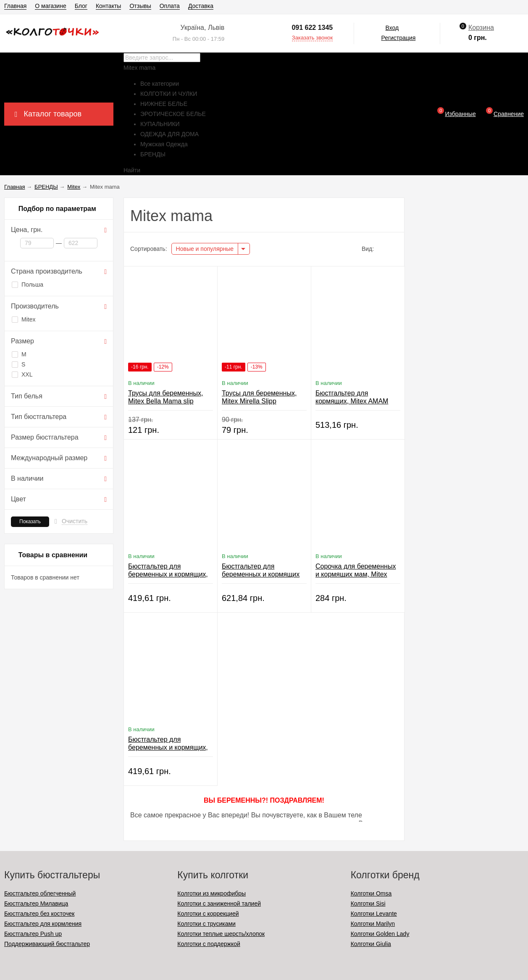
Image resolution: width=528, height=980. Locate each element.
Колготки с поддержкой (209, 944)
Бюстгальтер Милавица (36, 904)
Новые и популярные (205, 249)
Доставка (201, 6)
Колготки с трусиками (206, 924)
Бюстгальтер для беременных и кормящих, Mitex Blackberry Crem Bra (168, 574)
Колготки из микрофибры (211, 893)
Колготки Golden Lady (380, 934)
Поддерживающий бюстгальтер (47, 944)
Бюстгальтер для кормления (43, 924)
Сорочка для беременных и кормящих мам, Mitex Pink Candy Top (356, 574)
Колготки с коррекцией (208, 914)
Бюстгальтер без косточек (39, 914)
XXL (22, 374)
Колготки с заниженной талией (219, 904)
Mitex (24, 319)
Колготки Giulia (371, 944)
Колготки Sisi (368, 904)
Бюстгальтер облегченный (40, 893)
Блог (81, 6)
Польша (28, 285)
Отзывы (140, 6)
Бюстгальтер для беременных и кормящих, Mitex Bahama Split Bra (168, 747)
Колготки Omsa (371, 893)
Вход (392, 28)
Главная (15, 6)
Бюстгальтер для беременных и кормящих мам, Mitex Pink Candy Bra (263, 574)
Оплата (170, 6)
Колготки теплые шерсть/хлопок (221, 934)
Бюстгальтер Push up (33, 934)
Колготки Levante (374, 914)
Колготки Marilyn (373, 924)
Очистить (75, 521)
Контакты (108, 6)
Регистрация (398, 38)
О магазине (50, 6)
